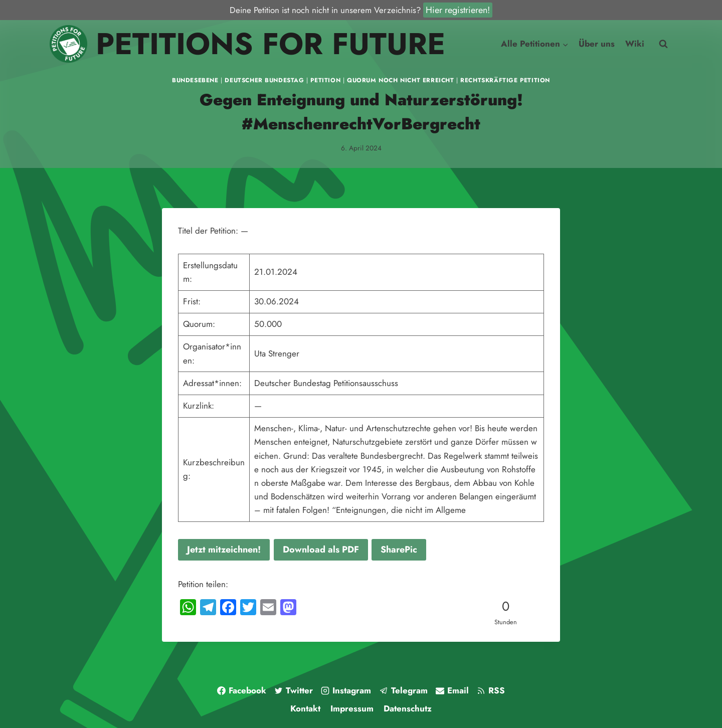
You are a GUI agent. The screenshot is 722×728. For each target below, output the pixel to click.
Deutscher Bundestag (264, 80)
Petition (325, 80)
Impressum (352, 708)
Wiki (635, 44)
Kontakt (305, 708)
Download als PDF (321, 550)
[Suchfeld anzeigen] (663, 44)
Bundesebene (195, 80)
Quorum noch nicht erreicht (400, 80)
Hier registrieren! (458, 10)
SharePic (399, 550)
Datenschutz (408, 708)
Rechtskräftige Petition (505, 80)
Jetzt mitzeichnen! (224, 550)
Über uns (597, 44)
